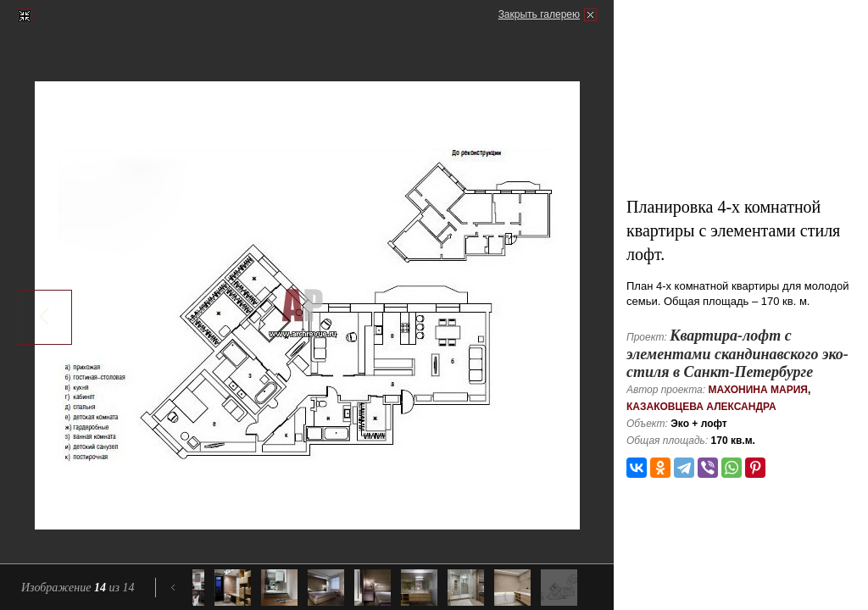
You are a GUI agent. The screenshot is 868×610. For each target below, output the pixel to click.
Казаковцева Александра (701, 407)
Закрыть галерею (539, 14)
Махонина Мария (758, 390)
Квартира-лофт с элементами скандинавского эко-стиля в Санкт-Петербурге (737, 354)
